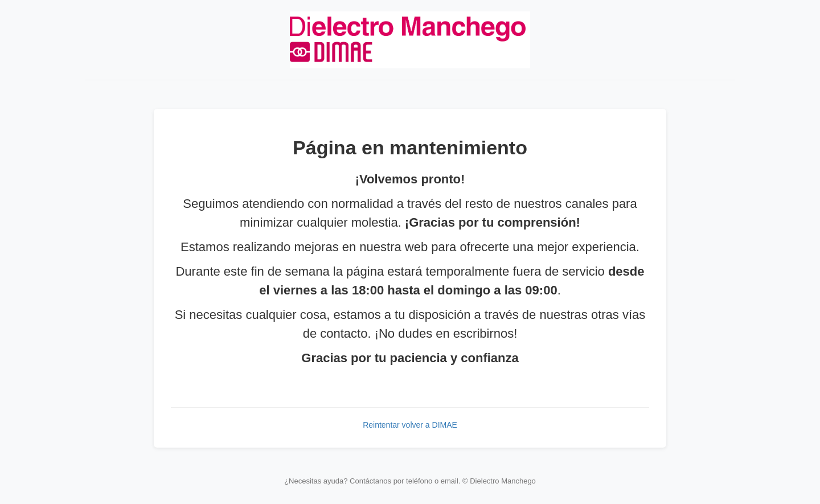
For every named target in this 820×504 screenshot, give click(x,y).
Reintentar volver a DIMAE (410, 425)
